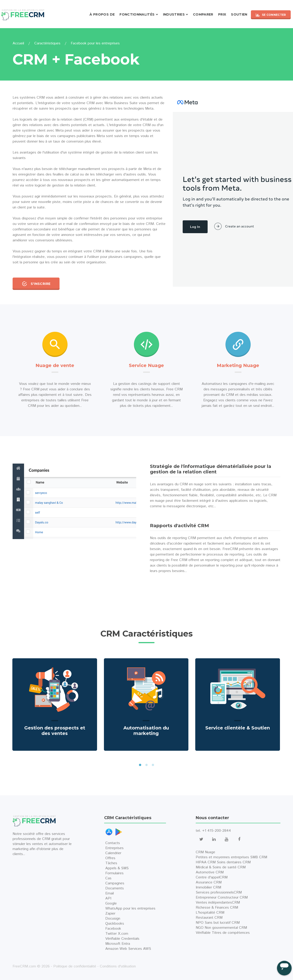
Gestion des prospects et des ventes (55, 731)
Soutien (239, 14)
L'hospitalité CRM (210, 913)
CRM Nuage (205, 852)
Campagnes (115, 883)
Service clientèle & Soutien (238, 728)
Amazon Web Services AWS (128, 949)
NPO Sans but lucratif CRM (218, 923)
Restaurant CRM (209, 918)
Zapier (110, 914)
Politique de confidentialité (75, 966)
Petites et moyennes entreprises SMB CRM (231, 857)
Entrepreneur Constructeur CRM (222, 898)
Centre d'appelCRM (212, 877)
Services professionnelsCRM (219, 892)
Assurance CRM (209, 882)
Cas (108, 878)
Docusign (113, 919)
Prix (222, 14)
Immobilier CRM (208, 887)
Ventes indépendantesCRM (218, 903)
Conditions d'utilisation (118, 966)
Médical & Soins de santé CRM (221, 867)
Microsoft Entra (118, 944)
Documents (115, 888)
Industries (174, 14)
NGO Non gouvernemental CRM (221, 928)
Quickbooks (115, 924)
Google (111, 903)
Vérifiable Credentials (122, 939)
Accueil (18, 43)
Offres (110, 858)
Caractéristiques (47, 43)
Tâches (111, 863)
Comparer (203, 14)
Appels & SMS (117, 868)
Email (110, 893)
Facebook (113, 929)
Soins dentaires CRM (234, 862)
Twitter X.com (117, 934)
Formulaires (114, 873)
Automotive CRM (210, 872)
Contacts (113, 843)
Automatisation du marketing (146, 731)
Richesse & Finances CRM (217, 908)
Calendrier (113, 853)
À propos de (102, 14)
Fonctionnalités (137, 14)
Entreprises (114, 848)
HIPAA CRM (206, 862)
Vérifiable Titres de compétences (223, 933)
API (108, 898)
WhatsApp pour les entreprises (130, 908)
